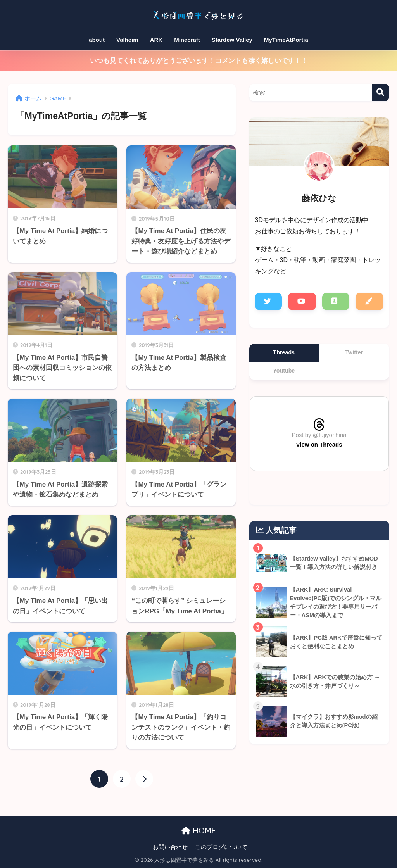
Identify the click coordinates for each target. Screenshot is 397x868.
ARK (156, 40)
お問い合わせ (170, 847)
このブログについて (221, 847)
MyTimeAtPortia (286, 40)
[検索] (381, 92)
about (97, 40)
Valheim (127, 40)
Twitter (354, 352)
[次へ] (144, 779)
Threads (284, 352)
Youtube (284, 371)
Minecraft (187, 40)
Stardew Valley (232, 40)
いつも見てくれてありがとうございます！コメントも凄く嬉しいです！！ (199, 61)
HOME (199, 831)
